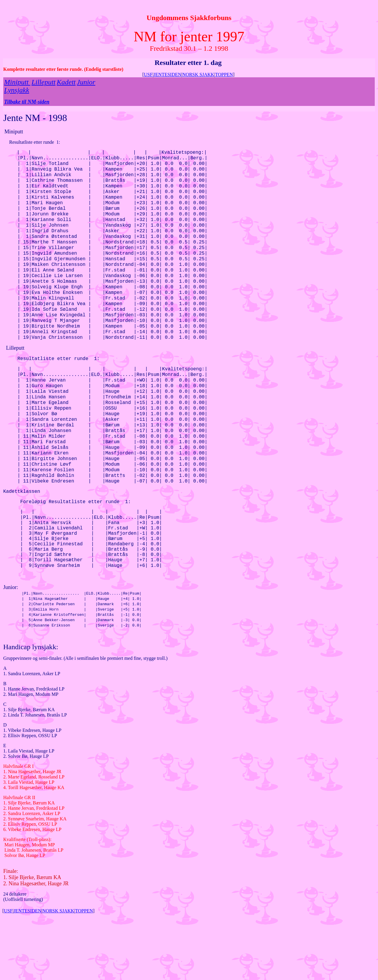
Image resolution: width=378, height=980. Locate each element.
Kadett (66, 82)
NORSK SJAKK (198, 75)
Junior (86, 82)
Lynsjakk (17, 90)
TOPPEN (224, 75)
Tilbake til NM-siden (27, 102)
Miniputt (17, 82)
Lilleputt (44, 82)
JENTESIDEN (167, 75)
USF (148, 75)
